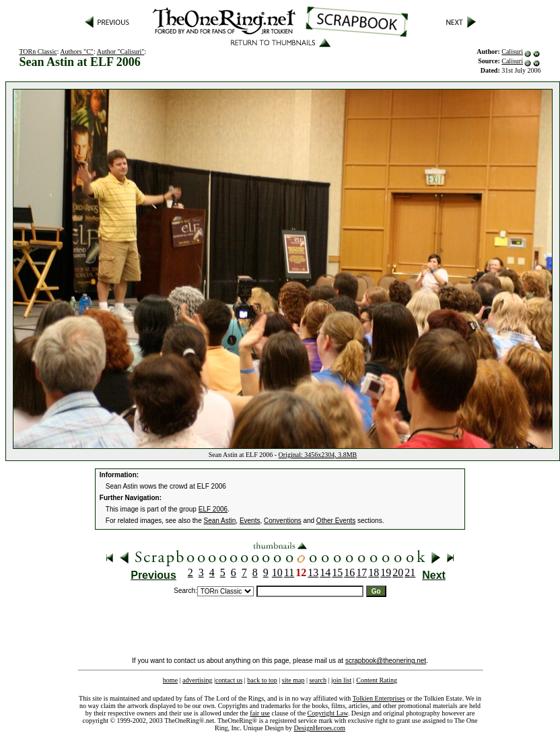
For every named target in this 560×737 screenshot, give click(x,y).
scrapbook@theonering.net (386, 661)
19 (386, 572)
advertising (197, 680)
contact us (229, 680)
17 (361, 572)
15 (337, 572)
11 (289, 572)
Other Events (336, 521)
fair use (260, 713)
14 (325, 572)
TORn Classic (38, 51)
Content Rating (377, 680)
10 (277, 572)
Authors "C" (77, 51)
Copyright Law (328, 713)
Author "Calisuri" (121, 51)
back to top (262, 680)
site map (293, 680)
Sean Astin (220, 521)
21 (410, 572)
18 (374, 572)
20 (398, 572)
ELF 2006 (213, 509)
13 (313, 572)
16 (349, 572)
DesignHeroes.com (320, 728)
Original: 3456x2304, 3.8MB (318, 455)
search (318, 680)
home (170, 680)
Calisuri (512, 51)
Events (250, 521)
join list (341, 680)
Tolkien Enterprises (379, 698)
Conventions (283, 521)
